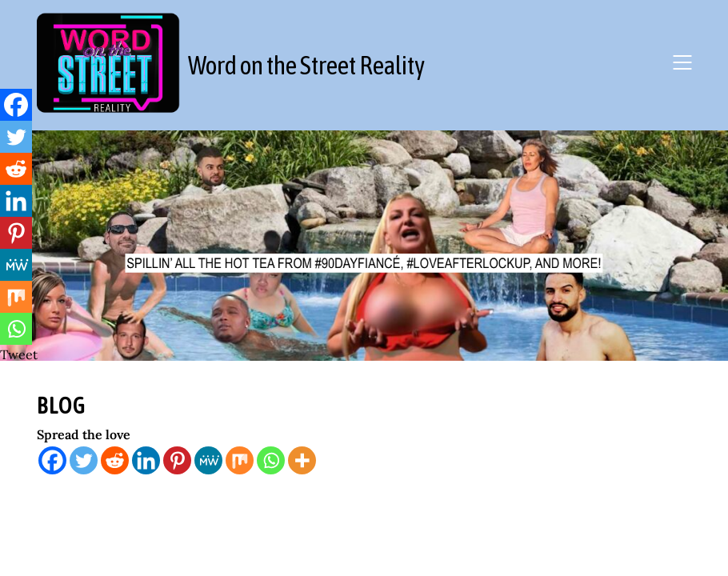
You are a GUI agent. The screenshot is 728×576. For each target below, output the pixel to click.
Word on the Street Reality (306, 65)
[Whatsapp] (271, 460)
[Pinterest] (177, 460)
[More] (302, 460)
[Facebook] (52, 460)
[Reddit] (115, 460)
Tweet (19, 354)
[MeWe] (208, 460)
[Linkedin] (146, 460)
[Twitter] (84, 460)
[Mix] (240, 460)
